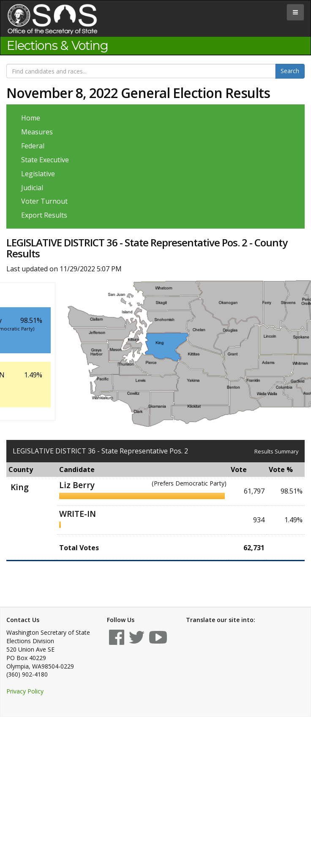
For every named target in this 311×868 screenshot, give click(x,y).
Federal (33, 146)
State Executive (45, 160)
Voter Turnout (44, 201)
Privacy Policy (25, 691)
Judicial (32, 188)
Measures (37, 132)
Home (31, 118)
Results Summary (276, 451)
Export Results (44, 215)
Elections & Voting (57, 46)
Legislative (38, 174)
